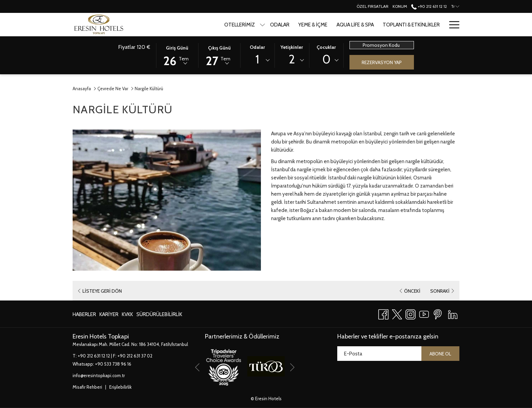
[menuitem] (255, 25)
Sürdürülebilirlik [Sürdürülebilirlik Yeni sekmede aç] (159, 316)
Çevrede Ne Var (113, 89)
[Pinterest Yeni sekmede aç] (438, 313)
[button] (177, 55)
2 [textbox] (292, 59)
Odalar (257, 47)
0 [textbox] (326, 59)
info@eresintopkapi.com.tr (99, 375)
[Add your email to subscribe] (379, 354)
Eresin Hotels (268, 399)
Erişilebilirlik (120, 387)
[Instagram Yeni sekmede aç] (411, 313)
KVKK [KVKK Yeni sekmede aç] (127, 316)
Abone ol (440, 354)
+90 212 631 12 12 (94, 356)
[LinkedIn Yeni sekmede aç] (453, 313)
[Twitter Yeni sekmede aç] (397, 313)
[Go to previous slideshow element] (197, 367)
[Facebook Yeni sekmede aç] (383, 313)
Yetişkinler (292, 47)
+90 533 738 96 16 (113, 364)
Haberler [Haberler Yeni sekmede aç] (84, 316)
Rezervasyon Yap (382, 62)
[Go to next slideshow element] (292, 367)
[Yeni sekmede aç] (224, 366)
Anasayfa (82, 89)
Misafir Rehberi (87, 387)
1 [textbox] (257, 59)
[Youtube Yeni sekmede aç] (424, 313)
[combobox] (258, 60)
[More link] (452, 25)
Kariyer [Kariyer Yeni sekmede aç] (109, 316)
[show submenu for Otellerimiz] (238, 25)
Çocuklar (326, 47)
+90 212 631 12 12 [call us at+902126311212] (429, 6)
